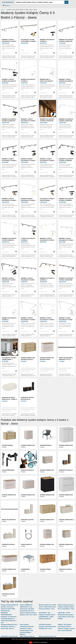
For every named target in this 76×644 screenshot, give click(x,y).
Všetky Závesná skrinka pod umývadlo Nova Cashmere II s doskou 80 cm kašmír (46, 376)
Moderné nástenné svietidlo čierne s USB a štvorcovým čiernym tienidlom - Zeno (48, 607)
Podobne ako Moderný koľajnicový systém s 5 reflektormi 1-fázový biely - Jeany (28, 97)
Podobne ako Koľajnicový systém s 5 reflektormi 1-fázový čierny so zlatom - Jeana (47, 216)
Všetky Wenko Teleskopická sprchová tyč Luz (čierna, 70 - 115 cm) (66, 376)
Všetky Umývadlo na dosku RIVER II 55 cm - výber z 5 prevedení (9, 415)
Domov (3, 10)
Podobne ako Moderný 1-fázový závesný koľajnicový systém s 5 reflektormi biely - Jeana (66, 97)
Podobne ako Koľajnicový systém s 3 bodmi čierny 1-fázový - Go (9, 375)
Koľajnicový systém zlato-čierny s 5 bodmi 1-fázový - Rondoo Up (28, 41)
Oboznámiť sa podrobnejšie (40, 642)
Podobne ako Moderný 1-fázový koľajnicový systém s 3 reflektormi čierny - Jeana (9, 177)
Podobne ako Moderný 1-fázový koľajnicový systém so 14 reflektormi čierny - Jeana (9, 296)
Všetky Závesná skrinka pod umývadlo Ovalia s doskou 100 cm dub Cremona (28, 376)
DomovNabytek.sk (8, 2)
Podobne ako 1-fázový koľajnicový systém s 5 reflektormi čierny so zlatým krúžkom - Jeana (28, 256)
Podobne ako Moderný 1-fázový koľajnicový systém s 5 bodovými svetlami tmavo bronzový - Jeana (9, 216)
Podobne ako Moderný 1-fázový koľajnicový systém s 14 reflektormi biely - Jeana (28, 336)
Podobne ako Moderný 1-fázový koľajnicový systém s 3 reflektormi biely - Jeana (66, 256)
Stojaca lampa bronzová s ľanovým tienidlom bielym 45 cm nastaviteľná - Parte (66, 607)
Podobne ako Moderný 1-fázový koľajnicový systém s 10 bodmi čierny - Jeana (9, 57)
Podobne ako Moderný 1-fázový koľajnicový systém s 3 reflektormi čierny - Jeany (47, 177)
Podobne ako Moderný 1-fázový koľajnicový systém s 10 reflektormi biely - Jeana (47, 336)
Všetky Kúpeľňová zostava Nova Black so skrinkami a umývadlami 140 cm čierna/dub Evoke (28, 415)
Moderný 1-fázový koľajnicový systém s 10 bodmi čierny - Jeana (9, 41)
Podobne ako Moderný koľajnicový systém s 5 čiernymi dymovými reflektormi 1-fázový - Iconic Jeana (66, 177)
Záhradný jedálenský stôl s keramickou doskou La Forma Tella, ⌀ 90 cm (9, 627)
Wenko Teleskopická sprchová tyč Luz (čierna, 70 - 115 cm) (66, 359)
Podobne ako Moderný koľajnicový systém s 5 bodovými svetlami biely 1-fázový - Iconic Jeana (66, 137)
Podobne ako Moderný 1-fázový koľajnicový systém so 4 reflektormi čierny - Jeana (28, 296)
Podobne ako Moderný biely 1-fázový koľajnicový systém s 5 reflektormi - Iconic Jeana (46, 97)
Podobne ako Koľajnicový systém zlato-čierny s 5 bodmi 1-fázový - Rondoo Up (28, 57)
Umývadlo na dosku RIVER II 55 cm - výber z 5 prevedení (9, 399)
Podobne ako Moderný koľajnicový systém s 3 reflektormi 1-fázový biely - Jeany (9, 336)
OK (31, 642)
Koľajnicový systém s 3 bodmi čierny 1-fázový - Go (9, 359)
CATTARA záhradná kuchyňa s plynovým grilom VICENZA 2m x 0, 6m (48, 627)
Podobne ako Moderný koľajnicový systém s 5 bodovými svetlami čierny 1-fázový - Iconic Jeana (66, 57)
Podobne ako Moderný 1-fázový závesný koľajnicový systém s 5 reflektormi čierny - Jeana (9, 97)
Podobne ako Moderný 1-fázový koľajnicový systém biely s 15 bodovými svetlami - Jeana (66, 336)
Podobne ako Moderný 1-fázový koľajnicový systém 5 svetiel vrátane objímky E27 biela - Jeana (47, 256)
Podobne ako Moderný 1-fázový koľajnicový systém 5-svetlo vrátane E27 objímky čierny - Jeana (28, 137)
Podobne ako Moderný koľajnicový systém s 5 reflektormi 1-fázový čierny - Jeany (47, 57)
